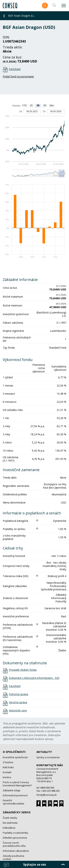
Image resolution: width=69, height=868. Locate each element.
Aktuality (44, 752)
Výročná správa (18, 702)
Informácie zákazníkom (16, 851)
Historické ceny (18, 711)
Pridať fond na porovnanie (18, 76)
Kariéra (7, 777)
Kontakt (7, 772)
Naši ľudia (8, 767)
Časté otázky (10, 818)
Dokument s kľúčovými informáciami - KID (34, 678)
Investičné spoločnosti (15, 757)
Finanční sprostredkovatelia (13, 802)
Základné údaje (12, 790)
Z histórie (8, 762)
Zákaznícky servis (17, 812)
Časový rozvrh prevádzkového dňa (14, 844)
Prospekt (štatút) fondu (23, 670)
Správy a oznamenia (48, 757)
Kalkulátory (9, 828)
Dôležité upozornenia (15, 838)
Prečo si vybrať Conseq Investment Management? (17, 784)
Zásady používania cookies (13, 857)
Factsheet (15, 69)
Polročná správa (18, 694)
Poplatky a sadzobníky (15, 833)
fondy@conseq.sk (47, 795)
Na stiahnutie (10, 823)
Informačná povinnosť (15, 795)
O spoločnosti (14, 752)
